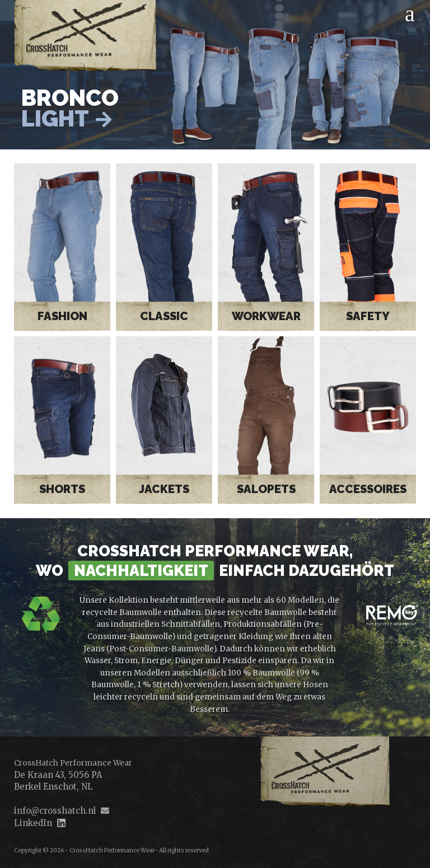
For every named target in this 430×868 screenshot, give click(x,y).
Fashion (62, 316)
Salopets (266, 489)
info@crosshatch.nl (55, 811)
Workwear (266, 316)
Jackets (164, 489)
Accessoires (368, 489)
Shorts (62, 489)
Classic (164, 316)
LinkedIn (33, 823)
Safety (368, 316)
